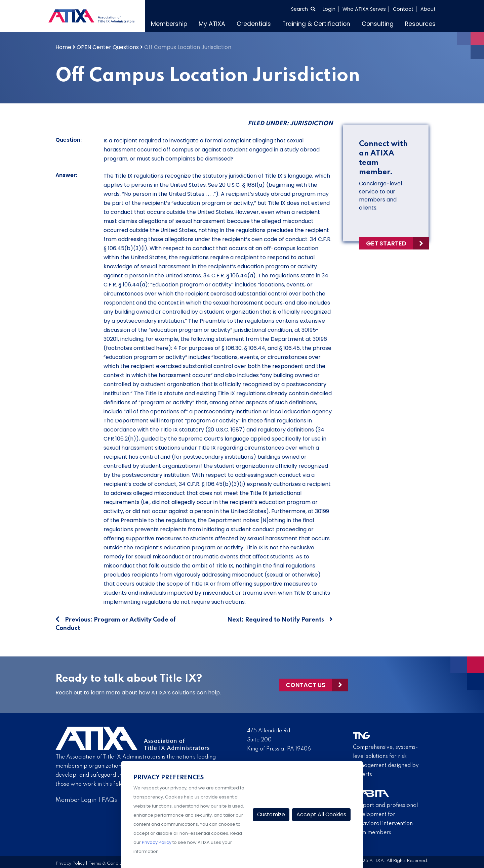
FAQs (109, 800)
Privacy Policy (70, 863)
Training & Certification (316, 24)
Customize (271, 814)
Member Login (76, 800)
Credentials (254, 24)
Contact (403, 9)
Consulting (378, 24)
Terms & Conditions (109, 863)
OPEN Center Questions (108, 47)
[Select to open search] (303, 9)
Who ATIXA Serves (364, 9)
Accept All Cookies (321, 814)
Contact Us (306, 685)
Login (329, 9)
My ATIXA (212, 24)
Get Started (386, 243)
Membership (169, 24)
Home (63, 47)
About (428, 9)
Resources (420, 24)
